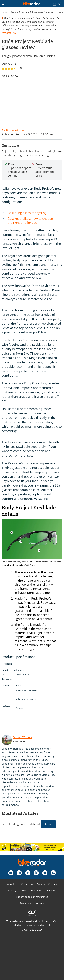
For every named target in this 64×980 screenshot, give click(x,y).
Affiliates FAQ (9, 33)
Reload (48, 824)
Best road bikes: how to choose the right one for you (30, 221)
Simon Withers (23, 737)
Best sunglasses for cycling (27, 213)
